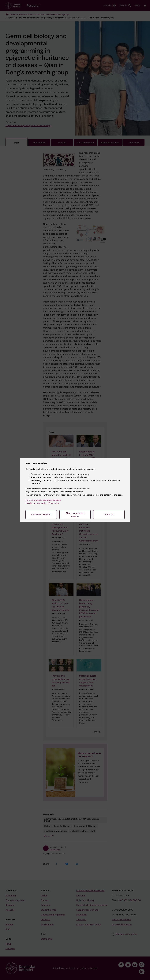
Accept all (109, 515)
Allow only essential (41, 515)
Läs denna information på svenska (42, 503)
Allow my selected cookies (75, 515)
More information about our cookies (43, 500)
